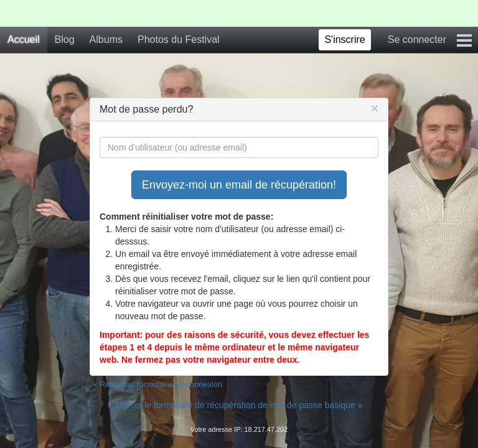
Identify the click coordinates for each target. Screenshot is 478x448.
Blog (65, 40)
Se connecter (417, 40)
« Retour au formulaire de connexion (157, 384)
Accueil (24, 40)
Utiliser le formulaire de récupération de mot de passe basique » (239, 405)
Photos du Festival (179, 40)
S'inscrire (344, 40)
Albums (106, 40)
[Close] (375, 108)
